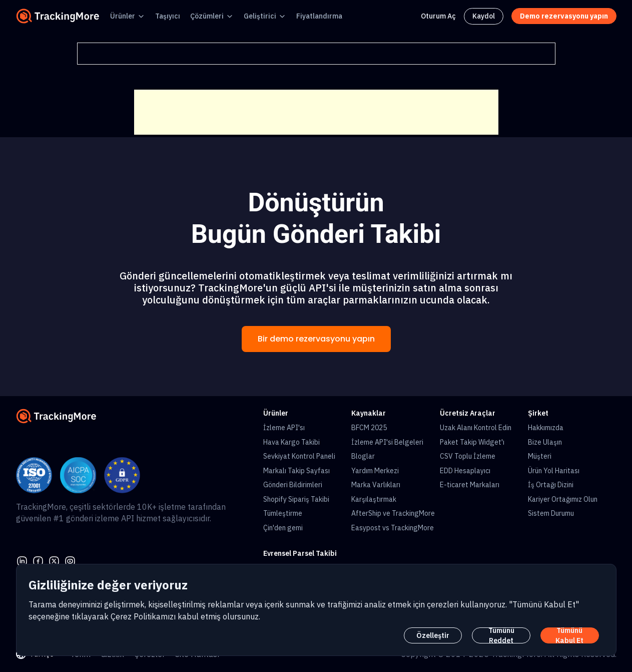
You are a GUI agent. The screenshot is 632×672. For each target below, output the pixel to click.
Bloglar (363, 456)
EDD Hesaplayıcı (465, 471)
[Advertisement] (316, 112)
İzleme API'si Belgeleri (387, 442)
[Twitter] (54, 560)
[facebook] (38, 560)
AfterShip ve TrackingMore (393, 513)
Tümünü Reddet (501, 635)
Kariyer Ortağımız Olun (563, 499)
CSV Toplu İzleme (468, 456)
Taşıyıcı (168, 16)
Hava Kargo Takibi (291, 442)
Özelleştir (433, 635)
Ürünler (123, 16)
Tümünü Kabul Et (569, 635)
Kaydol (484, 16)
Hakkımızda (546, 428)
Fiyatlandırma (319, 16)
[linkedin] (22, 560)
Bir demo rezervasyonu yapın (316, 339)
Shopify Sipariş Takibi (296, 499)
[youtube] (70, 560)
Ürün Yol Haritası (554, 471)
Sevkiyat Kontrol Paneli (299, 456)
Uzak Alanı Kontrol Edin (476, 428)
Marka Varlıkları (376, 485)
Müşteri (540, 456)
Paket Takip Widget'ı (472, 442)
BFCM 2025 (369, 428)
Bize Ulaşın (545, 442)
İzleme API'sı (284, 428)
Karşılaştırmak (374, 499)
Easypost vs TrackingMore (393, 528)
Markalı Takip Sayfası (296, 471)
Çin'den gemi (283, 528)
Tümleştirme (283, 513)
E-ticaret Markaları (470, 485)
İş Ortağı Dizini (551, 485)
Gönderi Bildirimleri (293, 485)
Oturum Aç (438, 16)
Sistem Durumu (551, 513)
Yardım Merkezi (375, 471)
